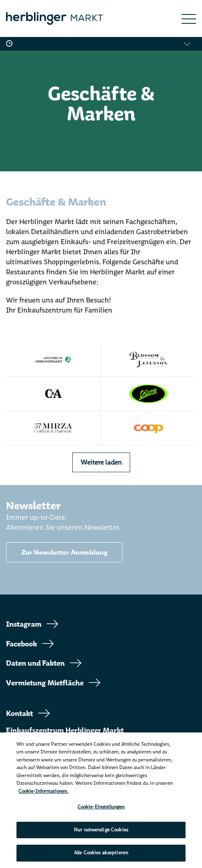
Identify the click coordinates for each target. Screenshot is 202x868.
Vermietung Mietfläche (45, 683)
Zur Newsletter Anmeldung (64, 552)
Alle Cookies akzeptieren (101, 853)
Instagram (24, 624)
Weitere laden (101, 462)
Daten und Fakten (35, 663)
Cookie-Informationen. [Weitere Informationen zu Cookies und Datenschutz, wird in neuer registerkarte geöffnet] (43, 791)
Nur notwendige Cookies (101, 830)
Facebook (21, 644)
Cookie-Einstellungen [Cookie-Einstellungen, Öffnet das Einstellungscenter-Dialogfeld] (101, 807)
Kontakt (19, 714)
